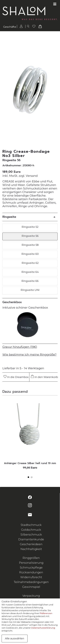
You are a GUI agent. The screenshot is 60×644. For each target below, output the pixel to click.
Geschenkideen (31, 544)
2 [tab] (32, 478)
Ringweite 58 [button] (30, 245)
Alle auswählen (15, 638)
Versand (32, 176)
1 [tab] (29, 478)
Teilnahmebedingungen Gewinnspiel (31, 584)
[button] (56, 90)
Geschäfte (10, 27)
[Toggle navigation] (55, 4)
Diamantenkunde (31, 539)
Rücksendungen (31, 572)
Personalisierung (31, 563)
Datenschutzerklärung (43, 628)
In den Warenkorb (44, 377)
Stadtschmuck (31, 525)
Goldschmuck (31, 530)
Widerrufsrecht (31, 577)
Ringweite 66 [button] (30, 281)
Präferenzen (46, 613)
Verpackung (31, 596)
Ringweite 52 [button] (30, 227)
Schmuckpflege (31, 568)
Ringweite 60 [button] (30, 254)
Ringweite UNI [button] (30, 290)
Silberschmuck (31, 535)
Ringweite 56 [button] (30, 236)
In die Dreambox (16, 377)
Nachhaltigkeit (31, 549)
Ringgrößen (31, 558)
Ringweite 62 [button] (30, 263)
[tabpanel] (30, 436)
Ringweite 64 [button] (30, 272)
